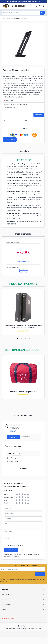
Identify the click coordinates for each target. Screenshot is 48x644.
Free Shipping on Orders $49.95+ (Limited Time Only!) (23, 2)
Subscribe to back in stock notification (15, 104)
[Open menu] (43, 6)
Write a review (13, 437)
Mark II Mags (23, 270)
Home (4, 18)
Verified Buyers (13, 458)
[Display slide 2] (21, 339)
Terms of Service (11, 556)
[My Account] (36, 6)
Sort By (9, 454)
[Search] (42, 13)
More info (13, 431)
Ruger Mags (23, 272)
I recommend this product (15, 546)
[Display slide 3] (25, 339)
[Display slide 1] (18, 339)
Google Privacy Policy (34, 554)
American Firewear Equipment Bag (23, 392)
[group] (8, 73)
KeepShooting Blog (8, 619)
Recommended (13, 462)
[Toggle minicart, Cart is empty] (40, 6)
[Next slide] (43, 339)
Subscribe (40, 574)
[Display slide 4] (29, 339)
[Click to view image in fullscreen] (23, 44)
